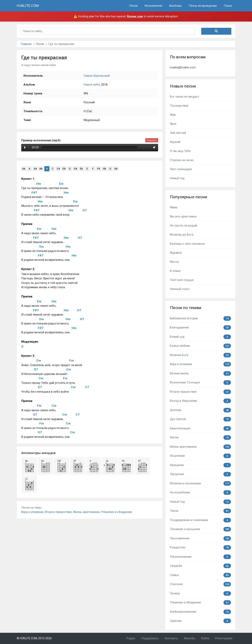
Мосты (175, 262)
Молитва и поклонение (200, 483)
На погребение (200, 493)
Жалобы (190, 638)
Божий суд (200, 337)
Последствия (179, 106)
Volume (154, 147)
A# (35, 169)
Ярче (173, 124)
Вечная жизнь (200, 373)
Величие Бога (200, 355)
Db (64, 169)
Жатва (200, 438)
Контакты (171, 638)
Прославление (200, 538)
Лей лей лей (178, 133)
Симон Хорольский (97, 76)
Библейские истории (200, 318)
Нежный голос (180, 289)
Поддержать (150, 638)
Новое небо (92, 85)
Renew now (135, 16)
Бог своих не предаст (185, 97)
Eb (81, 169)
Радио (131, 638)
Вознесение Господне (200, 383)
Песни (133, 6)
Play (25, 147)
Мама (174, 207)
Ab (24, 169)
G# (116, 169)
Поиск (228, 6)
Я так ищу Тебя (180, 151)
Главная (26, 44)
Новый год (177, 178)
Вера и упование (32, 512)
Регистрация (224, 638)
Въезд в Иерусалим (200, 401)
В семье (175, 271)
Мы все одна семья (183, 216)
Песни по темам (186, 308)
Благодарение (200, 328)
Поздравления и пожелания (200, 520)
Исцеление (200, 456)
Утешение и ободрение (117, 512)
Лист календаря (181, 169)
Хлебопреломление (200, 612)
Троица (200, 593)
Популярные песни (189, 197)
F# (99, 169)
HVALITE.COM (28, 6)
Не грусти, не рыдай (183, 226)
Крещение (200, 465)
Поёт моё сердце (182, 280)
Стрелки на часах (182, 160)
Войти (205, 638)
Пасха (200, 511)
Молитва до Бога (182, 235)
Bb (41, 169)
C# (58, 169)
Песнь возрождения (203, 6)
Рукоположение (200, 557)
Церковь (200, 621)
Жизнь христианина (86, 512)
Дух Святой (200, 419)
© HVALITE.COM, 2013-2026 (34, 638)
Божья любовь (200, 346)
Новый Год (200, 502)
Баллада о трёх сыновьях (187, 244)
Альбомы (176, 6)
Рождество (200, 548)
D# (76, 169)
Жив (173, 115)
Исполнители (153, 6)
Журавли (176, 253)
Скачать (152, 140)
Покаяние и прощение (200, 529)
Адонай (175, 142)
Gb (104, 169)
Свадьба (200, 566)
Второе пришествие (58, 512)
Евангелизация (200, 428)
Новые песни (183, 86)
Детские (200, 410)
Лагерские (200, 474)
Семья (200, 575)
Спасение (200, 584)
